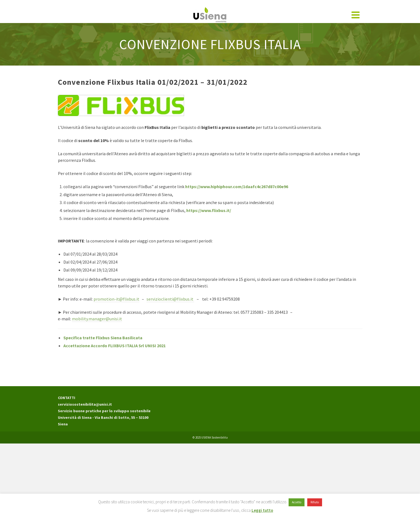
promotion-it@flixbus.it (116, 299)
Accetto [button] (297, 502)
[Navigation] (356, 15)
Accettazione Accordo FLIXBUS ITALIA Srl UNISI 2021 (115, 346)
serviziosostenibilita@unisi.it (85, 404)
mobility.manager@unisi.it (97, 319)
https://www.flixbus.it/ (209, 210)
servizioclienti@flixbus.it (170, 299)
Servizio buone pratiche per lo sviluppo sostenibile (104, 411)
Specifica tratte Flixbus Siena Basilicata (103, 338)
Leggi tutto (262, 510)
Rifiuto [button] (315, 502)
